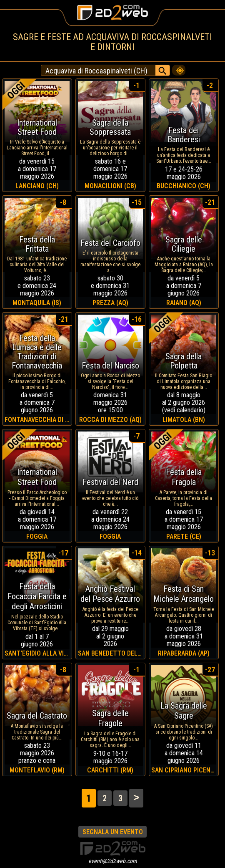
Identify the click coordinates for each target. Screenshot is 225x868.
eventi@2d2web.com (113, 861)
